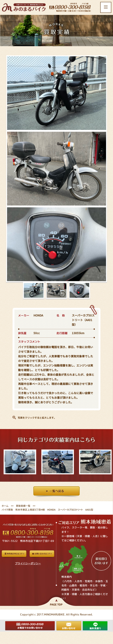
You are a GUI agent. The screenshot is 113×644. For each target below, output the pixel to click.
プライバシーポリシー (28, 563)
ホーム (5, 506)
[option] (19, 462)
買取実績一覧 (23, 506)
